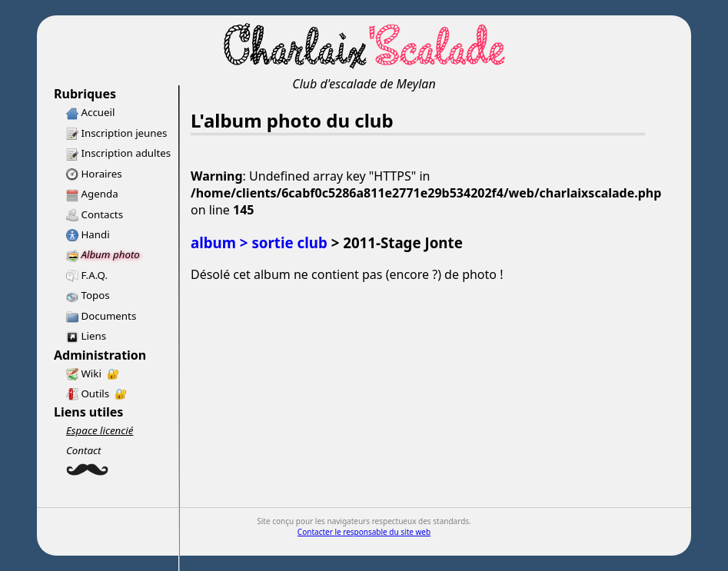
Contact (84, 450)
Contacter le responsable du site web (364, 532)
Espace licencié (100, 430)
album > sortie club (259, 242)
